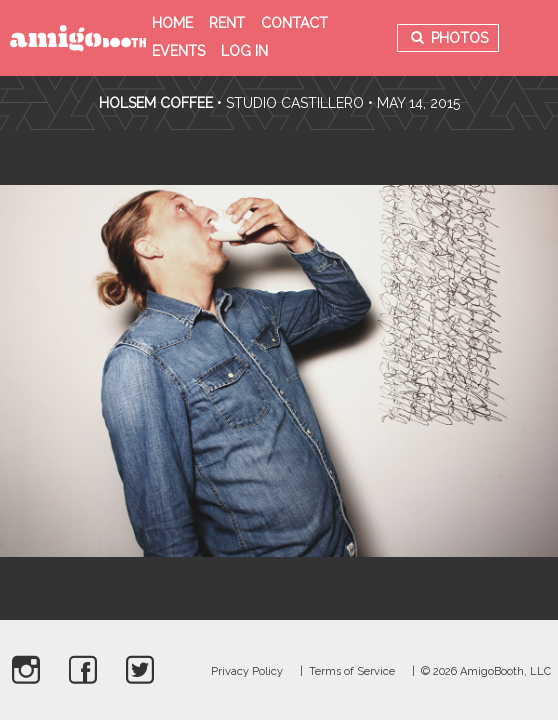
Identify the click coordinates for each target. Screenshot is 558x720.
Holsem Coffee (156, 103)
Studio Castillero (295, 103)
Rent (227, 23)
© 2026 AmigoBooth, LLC (486, 671)
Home (172, 23)
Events (178, 51)
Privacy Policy (247, 671)
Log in (244, 51)
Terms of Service (352, 671)
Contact (294, 23)
